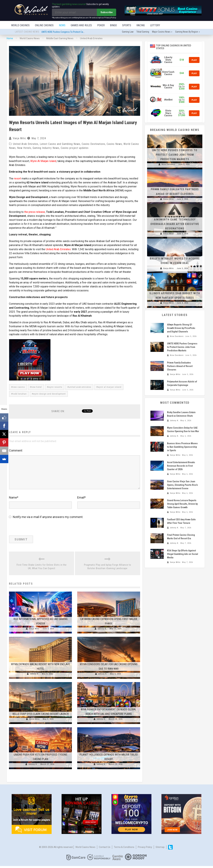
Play (194, 60)
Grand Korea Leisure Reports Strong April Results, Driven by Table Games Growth (182, 504)
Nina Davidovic (168, 165)
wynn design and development (49, 394)
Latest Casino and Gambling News (60, 144)
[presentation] (32, 530)
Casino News (114, 144)
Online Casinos (44, 25)
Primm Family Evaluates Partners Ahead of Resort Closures (180, 366)
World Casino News (85, 849)
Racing (141, 25)
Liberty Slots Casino (168, 60)
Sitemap (160, 849)
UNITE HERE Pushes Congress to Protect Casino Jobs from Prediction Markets (79, 32)
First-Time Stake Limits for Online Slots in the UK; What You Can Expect (42, 569)
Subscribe (107, 12)
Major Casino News (161, 32)
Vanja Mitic (19, 139)
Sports (127, 25)
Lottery (155, 25)
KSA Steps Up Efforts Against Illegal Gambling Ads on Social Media (183, 554)
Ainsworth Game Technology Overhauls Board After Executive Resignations (175, 224)
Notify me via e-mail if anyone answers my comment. (46, 519)
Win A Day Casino (168, 87)
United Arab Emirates (26, 144)
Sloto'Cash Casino (168, 74)
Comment (16, 450)
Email (81, 499)
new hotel (37, 387)
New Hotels (24, 148)
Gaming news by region (187, 32)
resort (17, 179)
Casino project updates (75, 148)
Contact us (105, 849)
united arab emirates (80, 387)
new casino (19, 387)
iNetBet (168, 100)
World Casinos (20, 25)
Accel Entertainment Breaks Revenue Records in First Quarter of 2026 (181, 466)
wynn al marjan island (109, 387)
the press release (35, 212)
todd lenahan (20, 394)
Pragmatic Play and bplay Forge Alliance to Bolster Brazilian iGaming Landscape (108, 569)
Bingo (113, 25)
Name (14, 499)
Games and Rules (81, 25)
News (62, 25)
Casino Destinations (93, 144)
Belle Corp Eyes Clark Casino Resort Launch (41, 716)
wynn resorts (55, 387)
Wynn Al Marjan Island (43, 161)
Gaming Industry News (46, 148)
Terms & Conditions (124, 849)
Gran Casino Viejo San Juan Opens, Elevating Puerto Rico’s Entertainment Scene (182, 485)
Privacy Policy (145, 849)
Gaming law (128, 32)
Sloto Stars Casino (168, 113)
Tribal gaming (143, 32)
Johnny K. (102, 631)
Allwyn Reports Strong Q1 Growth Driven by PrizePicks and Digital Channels (181, 328)
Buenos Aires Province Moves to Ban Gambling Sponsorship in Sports (182, 447)
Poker (101, 25)
